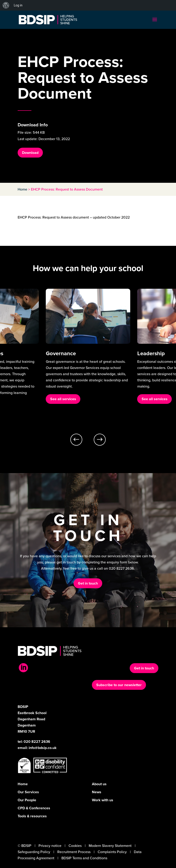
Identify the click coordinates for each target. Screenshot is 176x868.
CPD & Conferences (34, 808)
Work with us (103, 800)
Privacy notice (50, 846)
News (97, 792)
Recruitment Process (74, 852)
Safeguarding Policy (34, 852)
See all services (63, 399)
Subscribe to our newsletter (119, 685)
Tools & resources (32, 816)
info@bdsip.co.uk (43, 748)
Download (30, 153)
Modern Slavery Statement (110, 846)
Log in (18, 5)
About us (99, 784)
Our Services (28, 792)
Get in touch (88, 583)
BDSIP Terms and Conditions (84, 858)
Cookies (75, 846)
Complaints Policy (112, 852)
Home (22, 189)
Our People (27, 800)
